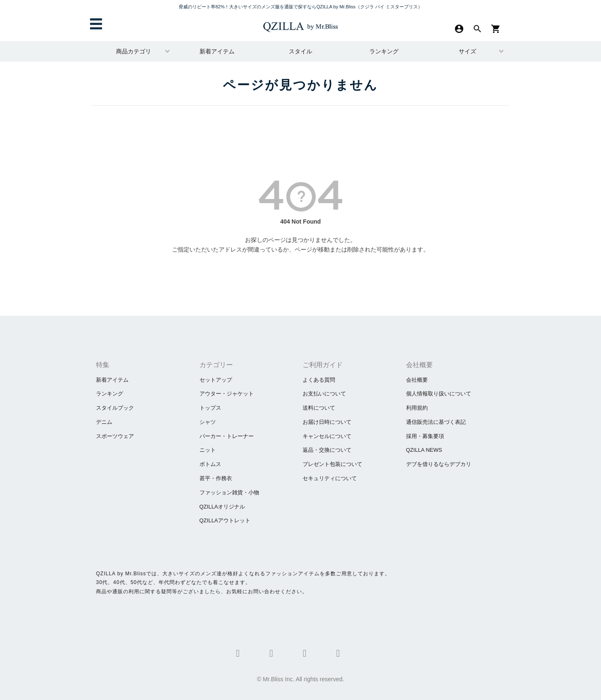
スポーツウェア (115, 436)
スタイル (300, 51)
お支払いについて (324, 394)
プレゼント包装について (332, 464)
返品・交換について (327, 450)
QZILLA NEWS (424, 450)
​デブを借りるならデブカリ (439, 464)
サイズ (467, 51)
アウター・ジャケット (227, 394)
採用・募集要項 (425, 436)
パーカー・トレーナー (227, 436)
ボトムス (210, 464)
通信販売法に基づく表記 (436, 422)
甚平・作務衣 (216, 478)
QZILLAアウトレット (225, 520)
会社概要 (417, 380)
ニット (208, 450)
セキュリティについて (330, 478)
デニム (104, 422)
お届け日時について (327, 422)
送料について (319, 408)
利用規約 (417, 408)
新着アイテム (217, 51)
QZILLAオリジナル (222, 507)
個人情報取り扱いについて (439, 394)
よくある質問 (319, 380)
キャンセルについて (327, 436)
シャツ (208, 422)
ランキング (384, 51)
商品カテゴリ (134, 51)
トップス (210, 408)
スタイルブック (115, 408)
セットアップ (216, 380)
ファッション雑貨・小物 (229, 492)
